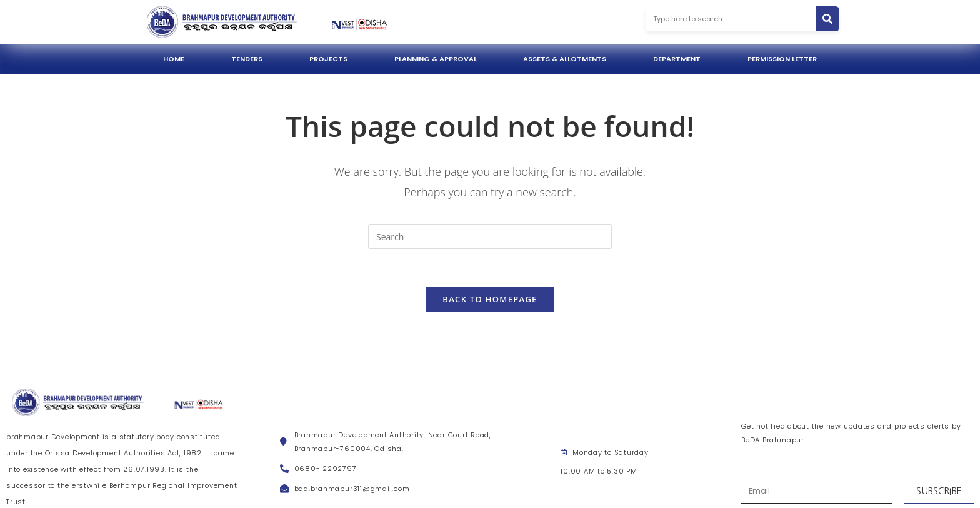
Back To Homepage (490, 299)
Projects (328, 59)
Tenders (247, 59)
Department (677, 59)
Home (174, 59)
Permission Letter (782, 59)
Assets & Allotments (565, 59)
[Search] (828, 19)
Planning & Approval (436, 59)
